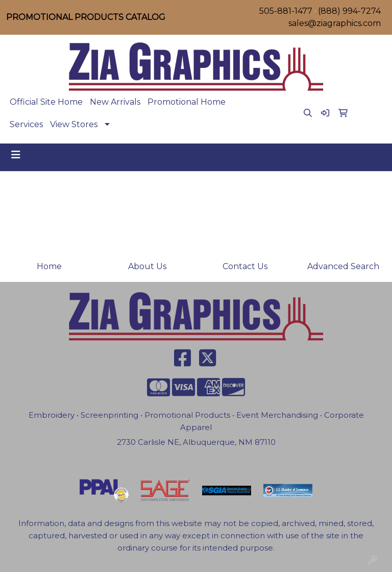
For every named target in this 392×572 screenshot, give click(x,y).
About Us (147, 266)
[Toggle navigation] (16, 155)
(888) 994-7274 (349, 11)
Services (26, 124)
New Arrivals (115, 102)
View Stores (74, 124)
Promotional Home (187, 102)
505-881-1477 (286, 11)
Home (49, 266)
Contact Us (245, 266)
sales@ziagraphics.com (335, 23)
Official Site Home (46, 102)
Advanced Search (343, 266)
